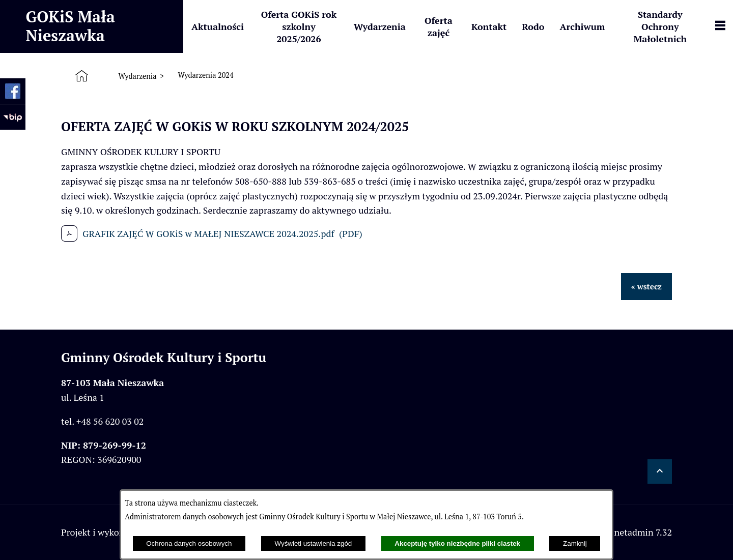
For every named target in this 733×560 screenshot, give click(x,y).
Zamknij (575, 543)
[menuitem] (218, 26)
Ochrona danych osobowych (189, 543)
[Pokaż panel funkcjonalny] (720, 26)
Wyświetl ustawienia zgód (314, 543)
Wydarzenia (137, 76)
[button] (660, 471)
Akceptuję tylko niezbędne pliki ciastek (457, 543)
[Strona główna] (84, 76)
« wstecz (646, 286)
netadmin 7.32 (643, 532)
